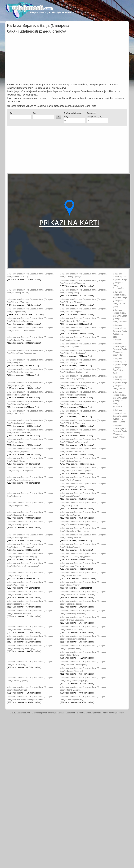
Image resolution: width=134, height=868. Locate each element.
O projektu (36, 713)
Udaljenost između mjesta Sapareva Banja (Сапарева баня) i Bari (120, 349)
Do (34, 113)
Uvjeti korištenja (49, 713)
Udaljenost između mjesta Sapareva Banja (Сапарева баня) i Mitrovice (120, 316)
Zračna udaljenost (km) (73, 115)
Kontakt (61, 713)
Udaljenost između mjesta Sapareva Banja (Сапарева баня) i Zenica (120, 416)
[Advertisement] (67, 59)
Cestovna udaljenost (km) (94, 115)
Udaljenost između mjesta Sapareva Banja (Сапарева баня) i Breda (120, 383)
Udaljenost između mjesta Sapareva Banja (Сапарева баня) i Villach (120, 431)
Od (11, 113)
